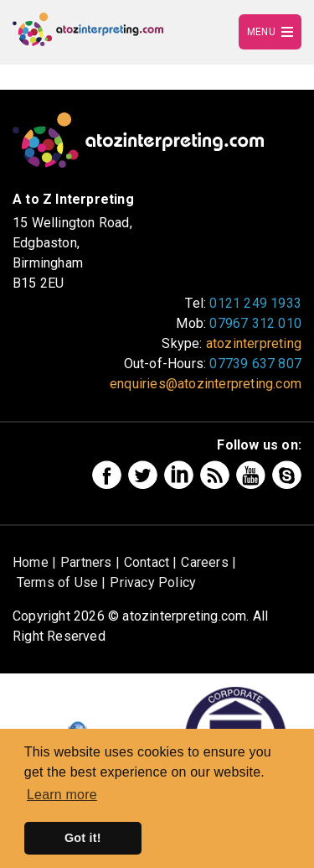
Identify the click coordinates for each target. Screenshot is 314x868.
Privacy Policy (153, 582)
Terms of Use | (62, 582)
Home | (34, 562)
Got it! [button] (83, 838)
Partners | (90, 562)
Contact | (151, 562)
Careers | (208, 562)
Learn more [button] (62, 795)
